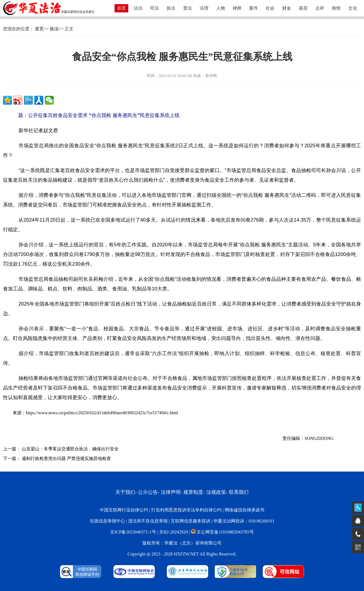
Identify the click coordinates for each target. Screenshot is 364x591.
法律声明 (171, 492)
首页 (39, 29)
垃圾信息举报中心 (107, 521)
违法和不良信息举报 (148, 521)
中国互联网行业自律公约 (124, 510)
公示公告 (148, 492)
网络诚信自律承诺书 (245, 510)
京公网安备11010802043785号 (222, 532)
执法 (54, 29)
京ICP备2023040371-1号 (133, 532)
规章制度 (193, 492)
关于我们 (125, 492)
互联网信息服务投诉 (191, 521)
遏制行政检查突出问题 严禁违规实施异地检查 (66, 458)
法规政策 (216, 492)
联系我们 (239, 492)
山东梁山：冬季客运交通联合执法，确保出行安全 (70, 449)
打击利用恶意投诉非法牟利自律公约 (186, 510)
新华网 (211, 76)
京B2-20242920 (173, 532)
